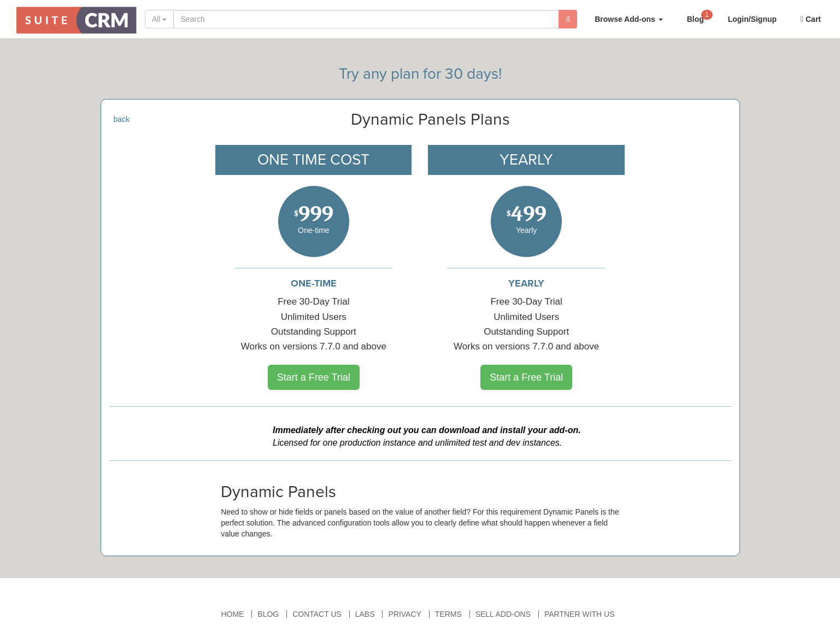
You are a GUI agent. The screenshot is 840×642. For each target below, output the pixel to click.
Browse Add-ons (629, 19)
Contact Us (317, 614)
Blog (700, 16)
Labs (365, 614)
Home (232, 614)
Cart (811, 19)
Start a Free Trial (314, 377)
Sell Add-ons (503, 614)
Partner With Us (580, 614)
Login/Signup (752, 19)
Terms (448, 614)
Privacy (404, 614)
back (122, 119)
